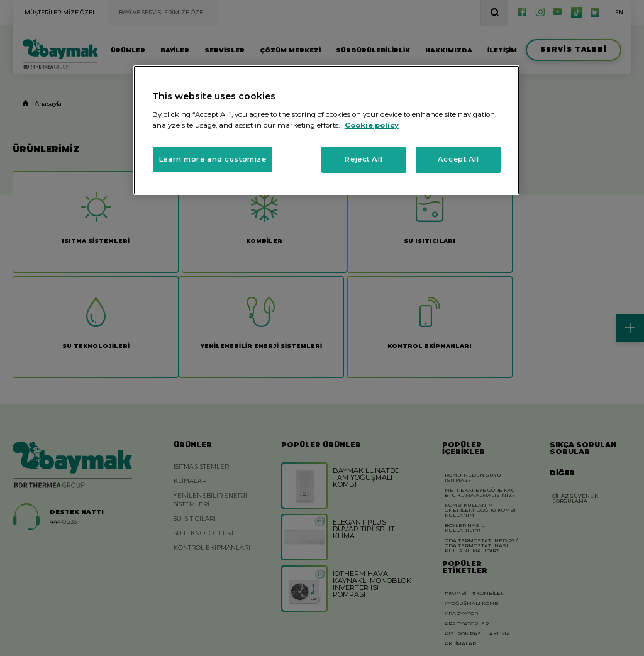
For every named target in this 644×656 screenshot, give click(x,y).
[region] (326, 130)
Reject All (364, 159)
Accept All (458, 159)
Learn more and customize (213, 159)
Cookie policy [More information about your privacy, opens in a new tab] (372, 125)
